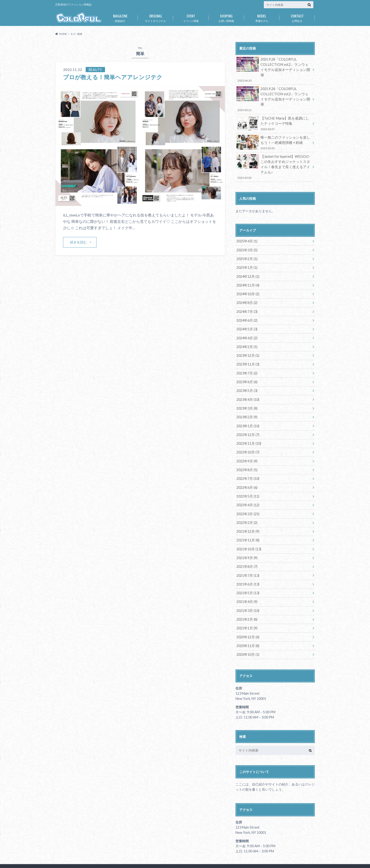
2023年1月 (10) (248, 413)
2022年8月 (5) (247, 457)
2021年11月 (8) (248, 526)
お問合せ (297, 17)
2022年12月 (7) (248, 422)
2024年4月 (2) (247, 326)
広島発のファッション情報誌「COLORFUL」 (257, 856)
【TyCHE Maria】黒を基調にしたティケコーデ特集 (273, 113)
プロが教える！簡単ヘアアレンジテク (113, 77)
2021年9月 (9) (247, 544)
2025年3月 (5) (247, 239)
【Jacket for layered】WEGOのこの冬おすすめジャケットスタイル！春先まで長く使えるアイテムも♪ (273, 156)
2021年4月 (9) (247, 588)
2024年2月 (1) (247, 334)
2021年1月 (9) (247, 614)
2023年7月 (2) (247, 361)
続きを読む (78, 242)
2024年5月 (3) (247, 317)
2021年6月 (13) (248, 570)
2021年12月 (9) (248, 518)
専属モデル (262, 17)
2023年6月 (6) (247, 369)
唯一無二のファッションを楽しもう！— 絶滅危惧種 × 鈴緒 (273, 132)
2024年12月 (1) (248, 265)
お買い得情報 (226, 17)
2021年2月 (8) (247, 605)
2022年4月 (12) (248, 492)
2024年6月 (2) (247, 308)
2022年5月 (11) (248, 483)
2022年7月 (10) (248, 465)
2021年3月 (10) (248, 596)
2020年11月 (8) (248, 631)
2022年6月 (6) (247, 474)
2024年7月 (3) (247, 300)
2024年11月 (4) (248, 273)
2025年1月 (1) (247, 256)
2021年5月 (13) (248, 579)
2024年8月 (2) (247, 291)
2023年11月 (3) (248, 352)
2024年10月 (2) (248, 282)
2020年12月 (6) (248, 622)
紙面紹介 (120, 17)
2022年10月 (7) (248, 439)
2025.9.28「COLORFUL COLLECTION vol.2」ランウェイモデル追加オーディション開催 (273, 67)
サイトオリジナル (156, 17)
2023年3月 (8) (247, 396)
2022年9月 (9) (247, 448)
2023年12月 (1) (248, 343)
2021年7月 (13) (248, 561)
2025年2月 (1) (247, 247)
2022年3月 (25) (248, 500)
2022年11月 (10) (249, 430)
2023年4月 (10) (248, 387)
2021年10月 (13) (249, 535)
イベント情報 (191, 17)
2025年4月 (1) (247, 230)
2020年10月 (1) (248, 640)
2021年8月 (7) (247, 553)
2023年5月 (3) (247, 378)
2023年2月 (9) (247, 404)
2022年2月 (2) (247, 509)
